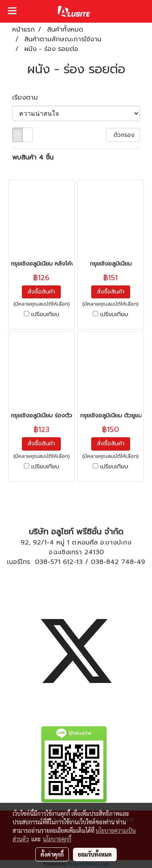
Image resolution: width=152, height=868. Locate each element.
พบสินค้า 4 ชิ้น (33, 157)
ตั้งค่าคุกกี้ (52, 854)
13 (79, 562)
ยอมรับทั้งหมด (95, 854)
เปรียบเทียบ (45, 315)
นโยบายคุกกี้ (57, 839)
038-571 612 (54, 562)
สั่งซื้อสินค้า (41, 292)
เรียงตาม (29, 98)
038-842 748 (112, 562)
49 (141, 562)
